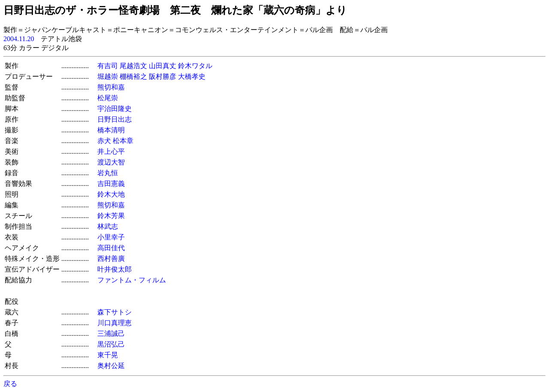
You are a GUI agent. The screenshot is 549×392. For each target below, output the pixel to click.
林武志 (108, 226)
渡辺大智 (111, 162)
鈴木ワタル (195, 66)
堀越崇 (108, 76)
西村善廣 (111, 259)
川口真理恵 (115, 323)
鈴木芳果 (111, 216)
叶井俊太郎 (115, 269)
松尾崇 (108, 98)
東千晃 (108, 355)
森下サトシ (115, 312)
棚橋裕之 (133, 76)
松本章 (123, 141)
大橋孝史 (192, 76)
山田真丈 (163, 66)
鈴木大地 (111, 194)
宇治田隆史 (115, 109)
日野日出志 (115, 119)
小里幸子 (111, 237)
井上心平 (111, 151)
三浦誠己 (111, 334)
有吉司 (108, 66)
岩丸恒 (108, 173)
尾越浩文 (133, 66)
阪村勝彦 (163, 76)
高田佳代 (111, 248)
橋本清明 (111, 130)
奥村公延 (111, 366)
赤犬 (104, 141)
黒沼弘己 (111, 344)
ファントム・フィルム (135, 280)
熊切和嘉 (111, 87)
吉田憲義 (111, 184)
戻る (10, 384)
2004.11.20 (19, 39)
